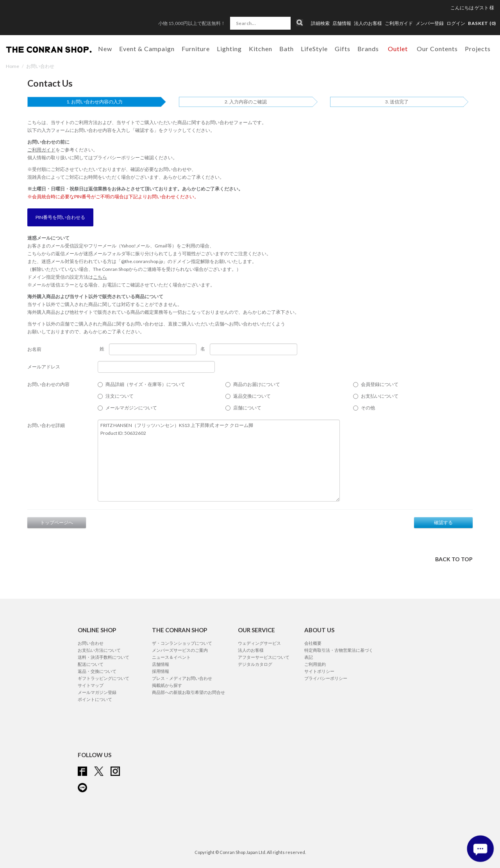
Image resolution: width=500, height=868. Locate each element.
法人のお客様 (368, 23)
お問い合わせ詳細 (46, 425)
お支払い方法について (99, 650)
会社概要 (313, 643)
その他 (368, 408)
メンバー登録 (430, 23)
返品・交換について (97, 671)
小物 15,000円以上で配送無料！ (192, 23)
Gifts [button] (343, 49)
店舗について (247, 408)
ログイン (456, 23)
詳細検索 (320, 23)
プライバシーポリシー (116, 157)
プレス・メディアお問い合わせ (182, 678)
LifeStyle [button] (314, 49)
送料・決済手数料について (104, 657)
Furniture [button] (196, 49)
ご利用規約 (315, 664)
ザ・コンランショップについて (182, 643)
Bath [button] (287, 49)
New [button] (105, 49)
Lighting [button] (229, 49)
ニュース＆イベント (171, 657)
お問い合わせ (91, 643)
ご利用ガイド (399, 23)
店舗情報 (342, 23)
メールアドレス (44, 367)
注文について (120, 396)
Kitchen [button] (261, 49)
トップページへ (57, 522)
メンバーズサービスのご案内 (180, 650)
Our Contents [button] (437, 49)
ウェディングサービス (259, 643)
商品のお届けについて (257, 384)
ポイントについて (95, 699)
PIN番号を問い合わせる (60, 217)
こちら (100, 277)
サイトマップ (91, 685)
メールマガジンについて (131, 408)
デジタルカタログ (255, 664)
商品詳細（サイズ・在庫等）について (145, 384)
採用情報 (161, 671)
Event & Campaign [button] (147, 49)
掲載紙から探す (167, 685)
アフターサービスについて (264, 657)
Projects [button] (478, 49)
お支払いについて (380, 396)
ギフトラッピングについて (104, 678)
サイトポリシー (319, 671)
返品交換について (252, 396)
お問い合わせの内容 (48, 384)
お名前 (34, 349)
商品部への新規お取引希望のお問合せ (188, 692)
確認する (443, 522)
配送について (91, 664)
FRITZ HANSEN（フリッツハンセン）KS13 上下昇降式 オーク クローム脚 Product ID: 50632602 (219, 461)
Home (12, 66)
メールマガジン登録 (97, 692)
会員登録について (380, 384)
